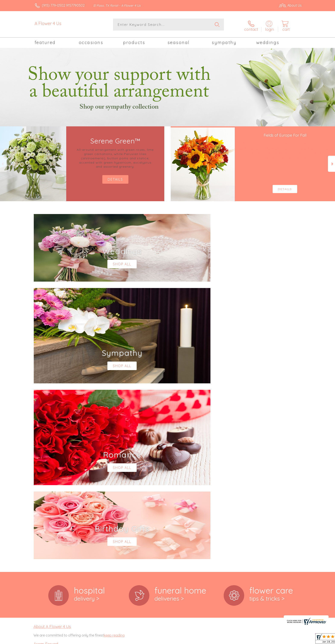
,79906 (58, 510)
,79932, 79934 (53, 532)
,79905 (48, 510)
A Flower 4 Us (48, 23)
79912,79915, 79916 (48, 519)
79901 (38, 498)
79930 (38, 532)
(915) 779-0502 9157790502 (63, 5)
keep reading (114, 458)
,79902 (48, 498)
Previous (4, 162)
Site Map (290, 640)
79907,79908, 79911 (48, 514)
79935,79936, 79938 (48, 536)
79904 (38, 510)
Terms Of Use (208, 640)
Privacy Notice (233, 640)
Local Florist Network (264, 640)
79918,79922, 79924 (48, 523)
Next (331, 162)
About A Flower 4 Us (52, 449)
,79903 (58, 498)
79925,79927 (43, 527)
